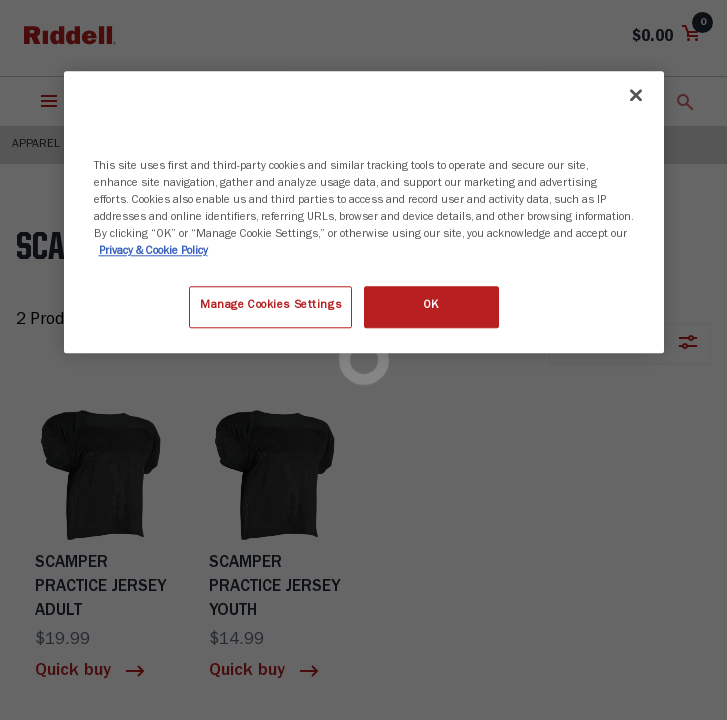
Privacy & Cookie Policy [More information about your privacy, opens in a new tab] (153, 253)
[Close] (636, 95)
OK (431, 307)
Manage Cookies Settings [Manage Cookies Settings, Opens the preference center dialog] (270, 307)
